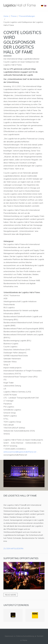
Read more (11, 595)
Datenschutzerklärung (25, 636)
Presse (14, 16)
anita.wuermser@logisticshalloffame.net (20, 452)
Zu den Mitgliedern (13, 548)
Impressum (9, 636)
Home (6, 16)
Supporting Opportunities (21, 558)
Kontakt (40, 636)
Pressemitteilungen (27, 16)
